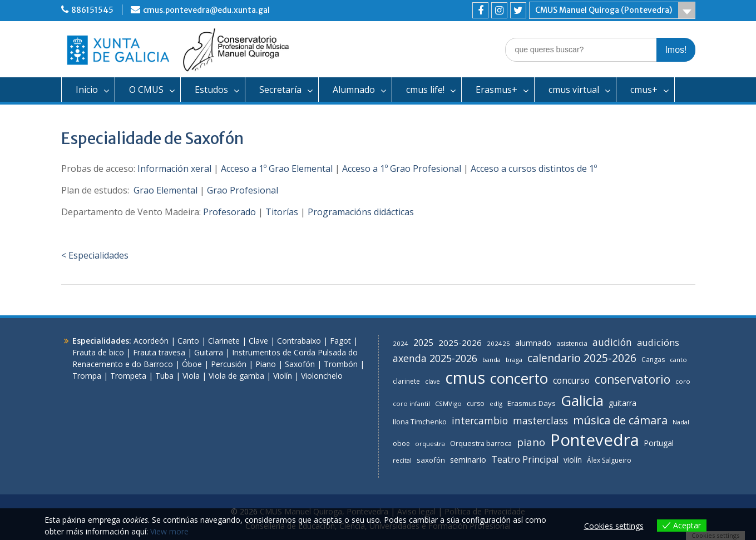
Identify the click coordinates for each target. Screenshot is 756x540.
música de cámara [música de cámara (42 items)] (620, 420)
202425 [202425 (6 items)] (498, 343)
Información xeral (174, 169)
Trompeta (128, 376)
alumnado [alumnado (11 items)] (533, 343)
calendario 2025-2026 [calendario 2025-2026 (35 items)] (582, 358)
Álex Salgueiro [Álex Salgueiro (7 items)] (609, 460)
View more (169, 531)
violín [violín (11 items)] (573, 460)
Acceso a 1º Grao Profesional (402, 169)
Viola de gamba (236, 376)
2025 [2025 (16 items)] (423, 343)
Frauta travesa (159, 352)
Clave (258, 341)
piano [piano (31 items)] (531, 442)
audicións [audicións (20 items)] (658, 342)
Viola (191, 376)
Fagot (340, 341)
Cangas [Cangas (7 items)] (653, 360)
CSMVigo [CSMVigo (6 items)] (448, 403)
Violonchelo (322, 376)
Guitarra (209, 352)
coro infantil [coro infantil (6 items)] (411, 403)
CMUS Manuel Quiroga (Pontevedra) (604, 10)
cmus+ (644, 90)
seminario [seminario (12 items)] (468, 460)
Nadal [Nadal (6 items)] (681, 422)
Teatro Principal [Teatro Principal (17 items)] (525, 459)
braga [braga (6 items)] (514, 360)
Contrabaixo (299, 341)
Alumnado (354, 90)
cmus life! (425, 90)
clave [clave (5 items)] (433, 382)
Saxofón (300, 364)
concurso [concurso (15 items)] (571, 381)
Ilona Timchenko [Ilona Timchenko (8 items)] (420, 422)
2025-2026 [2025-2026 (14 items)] (460, 343)
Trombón (341, 364)
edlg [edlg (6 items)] (496, 403)
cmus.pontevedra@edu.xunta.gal (206, 10)
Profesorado (229, 212)
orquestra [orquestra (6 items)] (430, 444)
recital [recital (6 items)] (402, 460)
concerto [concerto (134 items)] (519, 378)
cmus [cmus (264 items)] (465, 378)
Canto (188, 341)
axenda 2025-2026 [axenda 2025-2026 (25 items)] (435, 358)
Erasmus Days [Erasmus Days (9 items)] (532, 403)
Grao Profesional (243, 190)
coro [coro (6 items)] (683, 381)
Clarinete (224, 341)
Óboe (192, 364)
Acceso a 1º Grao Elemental (277, 169)
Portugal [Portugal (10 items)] (659, 443)
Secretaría (280, 90)
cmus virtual (574, 90)
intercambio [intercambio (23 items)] (480, 420)
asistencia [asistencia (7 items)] (572, 343)
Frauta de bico (98, 352)
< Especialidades (95, 255)
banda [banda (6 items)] (491, 360)
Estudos (211, 90)
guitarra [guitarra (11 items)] (622, 403)
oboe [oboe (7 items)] (401, 444)
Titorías (282, 212)
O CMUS (146, 90)
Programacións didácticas (361, 212)
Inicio (87, 90)
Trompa (87, 376)
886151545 (92, 10)
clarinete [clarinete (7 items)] (406, 381)
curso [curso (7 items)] (476, 403)
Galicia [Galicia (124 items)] (582, 400)
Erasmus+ (496, 90)
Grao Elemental (165, 190)
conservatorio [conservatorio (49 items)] (633, 379)
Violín (283, 376)
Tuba (164, 376)
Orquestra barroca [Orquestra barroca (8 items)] (481, 444)
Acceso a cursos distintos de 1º (534, 169)
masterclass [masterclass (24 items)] (540, 420)
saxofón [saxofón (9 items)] (431, 460)
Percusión (229, 364)
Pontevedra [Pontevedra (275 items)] (595, 440)
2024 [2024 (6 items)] (401, 343)
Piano (266, 364)
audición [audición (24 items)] (612, 342)
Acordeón (151, 341)
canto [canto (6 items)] (678, 360)
